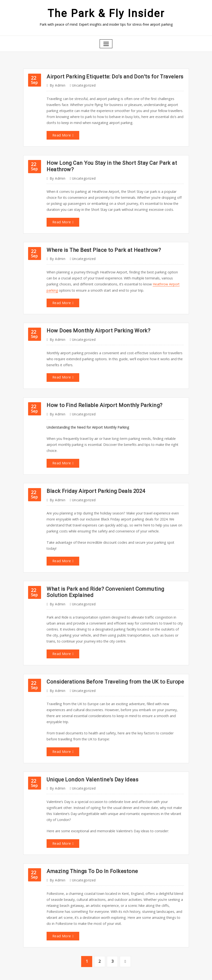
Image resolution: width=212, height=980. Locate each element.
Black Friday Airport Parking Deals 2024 (93, 481)
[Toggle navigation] (106, 43)
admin (57, 84)
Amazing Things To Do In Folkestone (89, 847)
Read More (61, 133)
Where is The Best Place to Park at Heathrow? (100, 245)
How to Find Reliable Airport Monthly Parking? (100, 397)
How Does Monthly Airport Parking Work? (95, 324)
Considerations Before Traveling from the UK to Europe (110, 662)
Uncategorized (82, 84)
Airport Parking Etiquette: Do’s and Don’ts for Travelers (110, 75)
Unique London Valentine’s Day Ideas (89, 757)
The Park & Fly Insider (106, 13)
